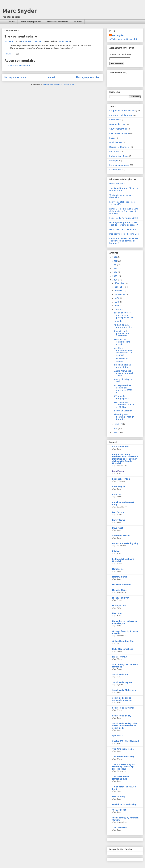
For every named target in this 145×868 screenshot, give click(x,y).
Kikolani (116, 551)
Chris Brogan (119, 487)
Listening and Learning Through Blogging (124, 417)
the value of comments (32, 41)
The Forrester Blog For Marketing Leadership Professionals (124, 767)
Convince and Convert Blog (123, 503)
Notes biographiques (31, 22)
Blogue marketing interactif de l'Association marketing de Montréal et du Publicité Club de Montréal (125, 459)
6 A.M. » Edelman (120, 447)
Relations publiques (119, 165)
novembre (120, 287)
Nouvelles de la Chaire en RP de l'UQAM (125, 622)
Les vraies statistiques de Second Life (122, 203)
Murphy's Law (119, 606)
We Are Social (119, 810)
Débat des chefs (117, 184)
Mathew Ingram (120, 577)
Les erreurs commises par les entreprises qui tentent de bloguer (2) (124, 241)
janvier (118, 424)
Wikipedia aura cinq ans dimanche (121, 196)
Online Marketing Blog (123, 641)
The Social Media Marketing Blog (120, 778)
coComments (64, 41)
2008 (115, 272)
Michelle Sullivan (121, 598)
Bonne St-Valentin (123, 411)
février (118, 310)
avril (117, 302)
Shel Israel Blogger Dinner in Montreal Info (124, 189)
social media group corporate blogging (122, 699)
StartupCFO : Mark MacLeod (125, 741)
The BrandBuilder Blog (123, 757)
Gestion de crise (117, 124)
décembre (120, 283)
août (117, 298)
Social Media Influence (123, 708)
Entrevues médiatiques (121, 115)
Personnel (114, 151)
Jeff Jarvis (9, 41)
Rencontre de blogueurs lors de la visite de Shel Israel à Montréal (124, 211)
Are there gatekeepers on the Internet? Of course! (123, 351)
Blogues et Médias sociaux (122, 111)
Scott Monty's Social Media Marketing (125, 666)
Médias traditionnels (119, 147)
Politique (114, 161)
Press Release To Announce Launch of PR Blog (124, 405)
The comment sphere (121, 360)
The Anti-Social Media (123, 749)
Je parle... (119, 321)
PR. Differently (120, 657)
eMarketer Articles (121, 536)
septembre (120, 294)
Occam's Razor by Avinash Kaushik (125, 632)
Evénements (115, 120)
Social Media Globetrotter (125, 690)
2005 (115, 429)
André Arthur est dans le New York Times (124, 373)
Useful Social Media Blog (124, 804)
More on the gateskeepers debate (122, 342)
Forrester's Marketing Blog (125, 543)
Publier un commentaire (19, 65)
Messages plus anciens (88, 77)
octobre (119, 291)
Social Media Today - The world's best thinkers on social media (125, 726)
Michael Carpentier (121, 585)
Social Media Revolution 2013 (124, 218)
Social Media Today (122, 716)
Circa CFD (117, 494)
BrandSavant (118, 471)
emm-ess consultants (58, 22)
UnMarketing (118, 797)
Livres (112, 138)
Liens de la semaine (119, 133)
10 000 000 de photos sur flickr (123, 326)
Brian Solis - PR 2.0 (121, 479)
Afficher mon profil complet (123, 39)
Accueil (11, 22)
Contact (78, 22)
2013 (115, 257)
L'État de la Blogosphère (122, 397)
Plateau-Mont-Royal (119, 156)
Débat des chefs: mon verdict (124, 229)
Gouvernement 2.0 (118, 129)
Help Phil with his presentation (123, 366)
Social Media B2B (120, 674)
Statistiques (115, 170)
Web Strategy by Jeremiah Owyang (125, 819)
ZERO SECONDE (119, 828)
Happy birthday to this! (123, 380)
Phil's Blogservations (123, 649)
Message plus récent (15, 77)
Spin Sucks (117, 736)
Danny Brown (119, 520)
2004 (115, 432)
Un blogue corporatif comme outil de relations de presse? (124, 224)
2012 (115, 261)
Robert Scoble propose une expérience (121, 333)
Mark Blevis (118, 569)
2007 (115, 276)
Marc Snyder (19, 11)
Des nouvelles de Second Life (124, 234)
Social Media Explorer (123, 682)
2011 (115, 265)
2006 (115, 280)
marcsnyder (118, 35)
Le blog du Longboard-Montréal (124, 560)
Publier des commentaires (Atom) (58, 85)
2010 (115, 268)
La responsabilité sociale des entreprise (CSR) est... (123, 389)
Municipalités (116, 142)
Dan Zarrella (118, 512)
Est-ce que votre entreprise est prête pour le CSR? (124, 315)
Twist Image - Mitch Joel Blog (124, 788)
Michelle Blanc (119, 590)
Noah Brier (117, 613)
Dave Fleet (118, 528)
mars (117, 306)
